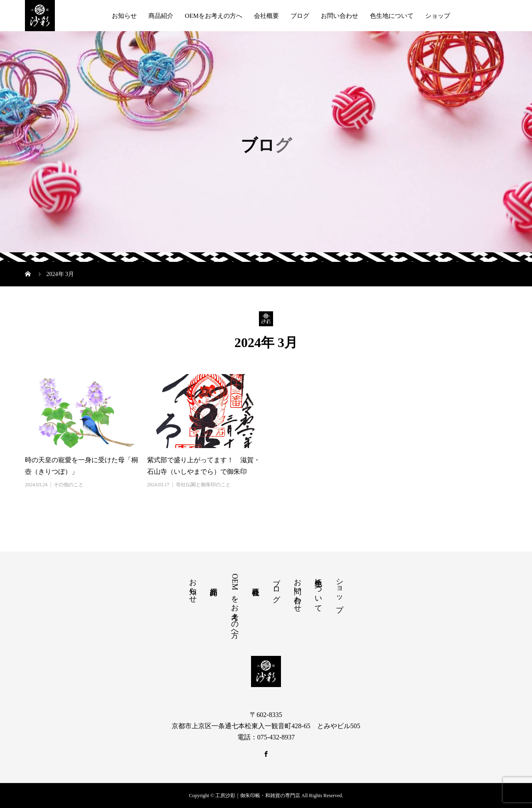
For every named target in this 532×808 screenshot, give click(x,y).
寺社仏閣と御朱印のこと (203, 485)
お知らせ (124, 16)
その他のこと (69, 485)
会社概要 (266, 16)
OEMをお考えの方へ (214, 16)
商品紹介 (161, 16)
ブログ (300, 16)
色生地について (392, 16)
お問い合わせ (340, 16)
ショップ (438, 16)
